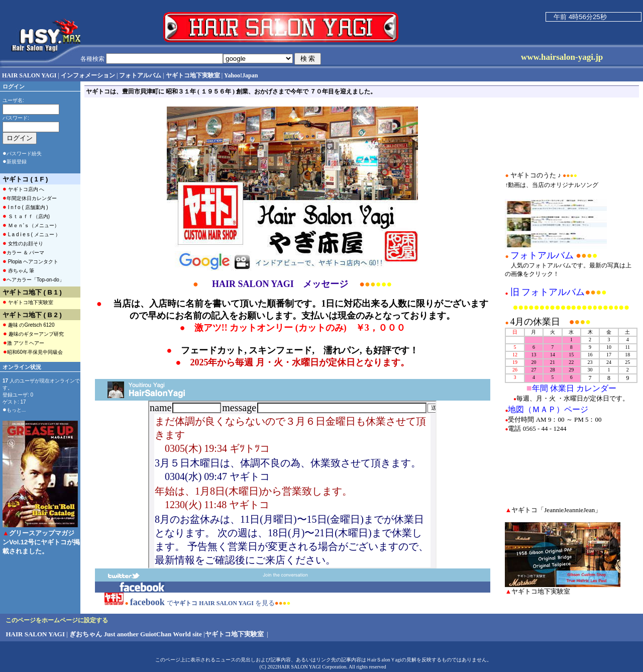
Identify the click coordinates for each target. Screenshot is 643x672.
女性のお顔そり (23, 243)
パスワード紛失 (24, 154)
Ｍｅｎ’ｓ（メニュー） (31, 225)
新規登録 (17, 162)
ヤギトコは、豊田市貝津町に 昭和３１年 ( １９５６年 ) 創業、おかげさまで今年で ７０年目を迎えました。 (231, 91)
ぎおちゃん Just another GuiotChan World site (136, 634)
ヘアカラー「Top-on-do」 (33, 279)
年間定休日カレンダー (30, 198)
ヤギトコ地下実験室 (28, 302)
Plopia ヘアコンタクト (30, 261)
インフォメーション (88, 75)
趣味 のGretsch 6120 (28, 324)
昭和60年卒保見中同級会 (33, 352)
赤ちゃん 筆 (18, 270)
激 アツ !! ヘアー (24, 343)
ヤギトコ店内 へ (23, 189)
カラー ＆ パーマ (23, 252)
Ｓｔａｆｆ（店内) (26, 216)
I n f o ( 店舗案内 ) (25, 207)
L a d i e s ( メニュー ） (31, 234)
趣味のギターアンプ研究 (33, 333)
